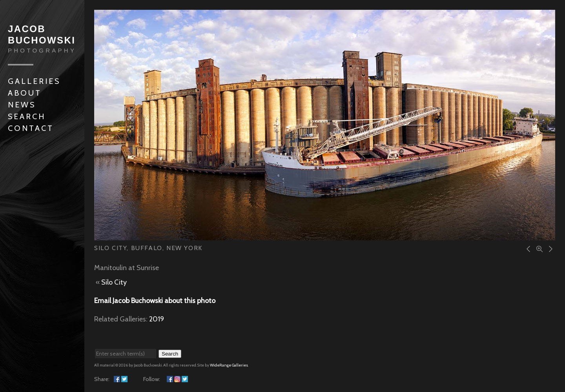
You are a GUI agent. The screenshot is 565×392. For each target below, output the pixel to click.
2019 (157, 319)
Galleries (34, 81)
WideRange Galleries (229, 365)
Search (27, 116)
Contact (31, 128)
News (22, 105)
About (25, 93)
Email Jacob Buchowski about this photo (155, 301)
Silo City (114, 282)
